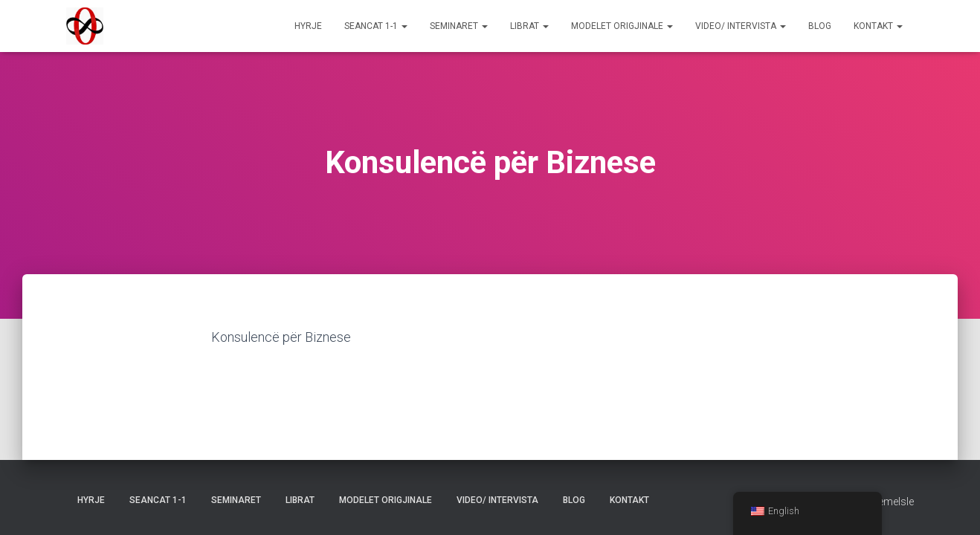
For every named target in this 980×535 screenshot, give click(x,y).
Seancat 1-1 (376, 26)
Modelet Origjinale (622, 26)
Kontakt (878, 26)
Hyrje (308, 26)
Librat (529, 26)
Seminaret (459, 26)
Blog (820, 26)
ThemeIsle (890, 502)
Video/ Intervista (741, 26)
